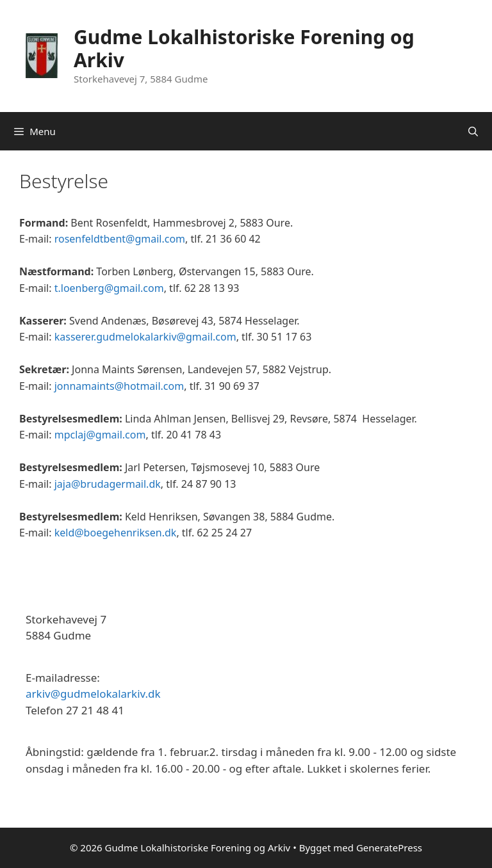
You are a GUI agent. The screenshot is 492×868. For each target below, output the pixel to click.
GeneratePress (389, 848)
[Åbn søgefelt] (473, 131)
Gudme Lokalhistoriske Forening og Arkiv (244, 48)
